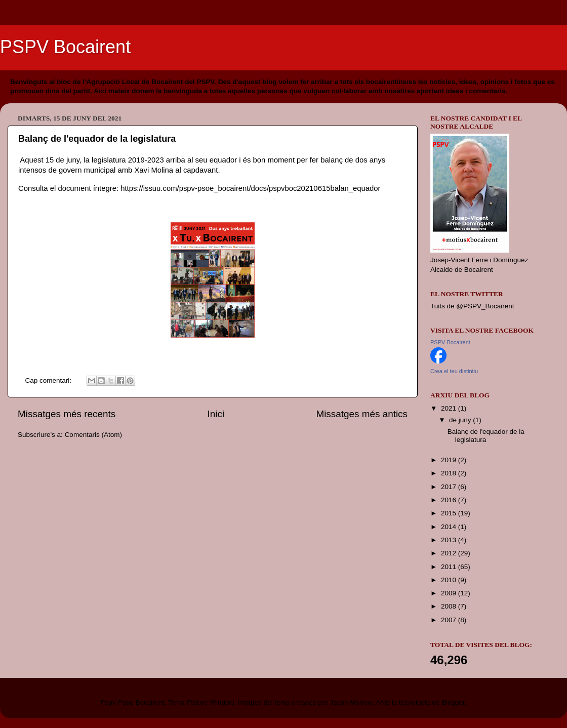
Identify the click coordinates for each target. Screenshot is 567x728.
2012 (450, 553)
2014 (450, 527)
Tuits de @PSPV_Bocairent (472, 306)
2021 (450, 408)
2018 (450, 473)
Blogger (453, 702)
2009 (450, 593)
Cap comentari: (49, 380)
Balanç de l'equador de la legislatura (97, 139)
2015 (450, 513)
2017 (450, 487)
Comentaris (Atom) (93, 435)
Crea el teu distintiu (454, 371)
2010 (450, 580)
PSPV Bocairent (65, 47)
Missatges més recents (67, 414)
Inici (216, 414)
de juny (461, 420)
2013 (450, 540)
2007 (450, 620)
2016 (450, 500)
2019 (450, 460)
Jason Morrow (351, 702)
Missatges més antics (362, 414)
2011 (450, 567)
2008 (450, 606)
